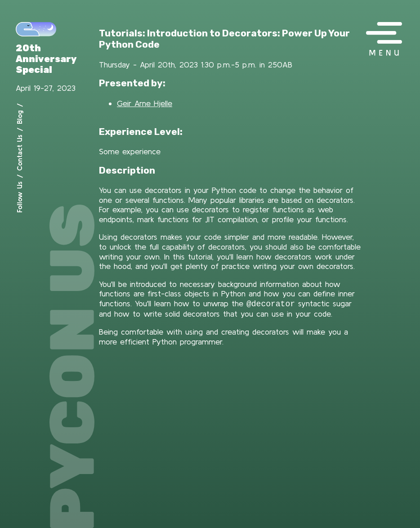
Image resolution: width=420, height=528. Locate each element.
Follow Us (19, 197)
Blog (19, 117)
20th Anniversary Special (46, 59)
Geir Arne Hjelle (145, 103)
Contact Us (19, 153)
